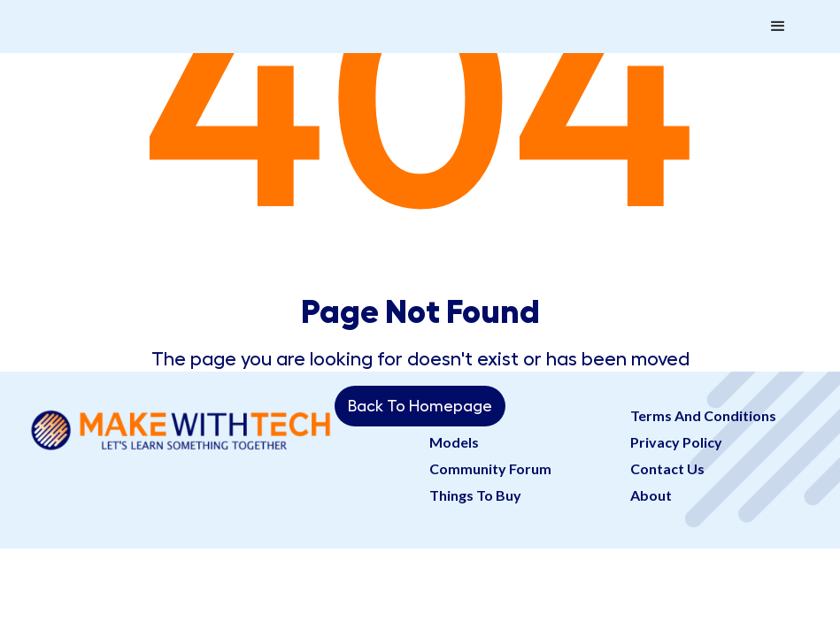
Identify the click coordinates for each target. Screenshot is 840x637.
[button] (778, 27)
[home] (189, 9)
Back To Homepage (420, 406)
